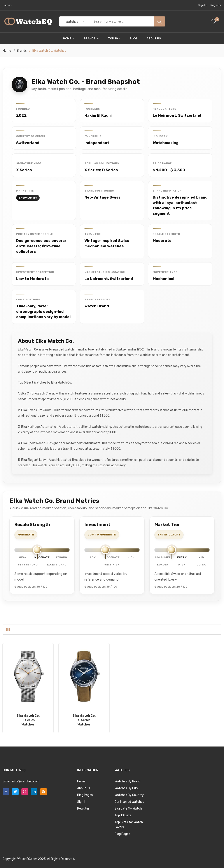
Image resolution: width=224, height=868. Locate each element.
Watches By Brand (128, 781)
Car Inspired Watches (129, 802)
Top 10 (114, 38)
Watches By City (126, 788)
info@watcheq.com (26, 781)
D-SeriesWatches (28, 720)
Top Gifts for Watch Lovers (129, 825)
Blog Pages (85, 795)
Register (216, 5)
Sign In (202, 5)
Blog (133, 38)
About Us (154, 38)
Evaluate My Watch (128, 809)
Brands (91, 38)
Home (69, 38)
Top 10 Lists (123, 815)
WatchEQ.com (27, 859)
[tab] (8, 629)
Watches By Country (129, 795)
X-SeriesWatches (84, 720)
